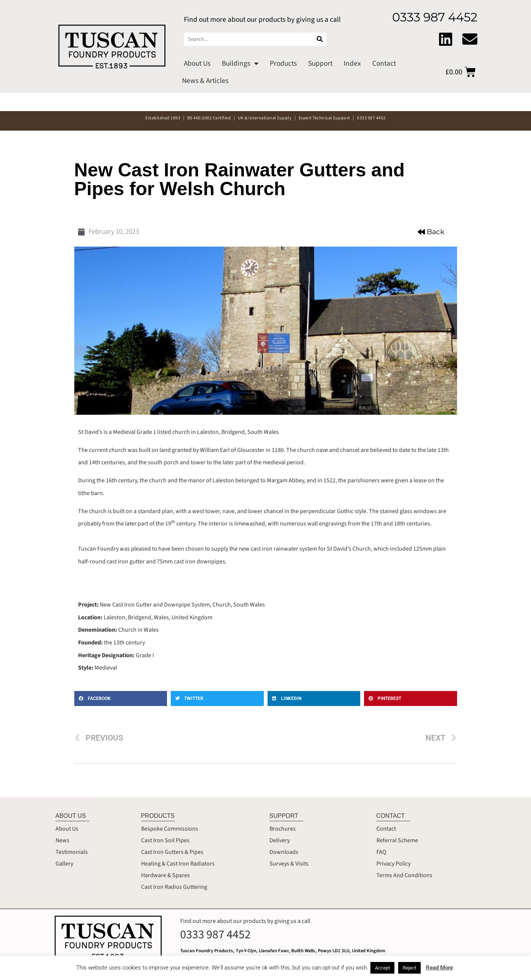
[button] (121, 698)
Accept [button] (382, 968)
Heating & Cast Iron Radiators (178, 864)
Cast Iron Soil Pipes (165, 840)
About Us (197, 63)
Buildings (240, 63)
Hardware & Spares (165, 875)
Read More (439, 968)
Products (283, 63)
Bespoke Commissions (170, 829)
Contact (384, 63)
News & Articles (205, 81)
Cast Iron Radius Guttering (174, 887)
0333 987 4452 (215, 935)
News (62, 840)
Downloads (284, 852)
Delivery (280, 840)
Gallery (64, 864)
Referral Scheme (397, 840)
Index (352, 63)
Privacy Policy (393, 864)
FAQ (381, 852)
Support (320, 63)
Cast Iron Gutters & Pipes (172, 852)
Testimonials (72, 852)
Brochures (283, 829)
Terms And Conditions (404, 875)
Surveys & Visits (289, 864)
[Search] (320, 39)
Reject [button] (409, 968)
